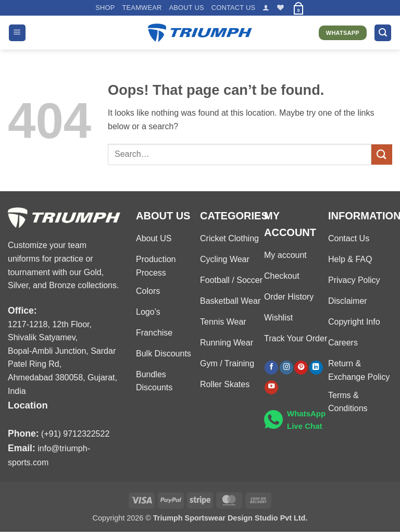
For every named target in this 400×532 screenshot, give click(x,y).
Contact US (234, 8)
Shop (105, 8)
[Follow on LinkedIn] (316, 368)
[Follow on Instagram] (286, 368)
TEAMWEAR (142, 8)
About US (186, 8)
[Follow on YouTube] (271, 387)
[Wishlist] (280, 8)
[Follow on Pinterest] (301, 368)
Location (28, 405)
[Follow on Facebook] (271, 368)
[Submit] (382, 154)
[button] (266, 8)
